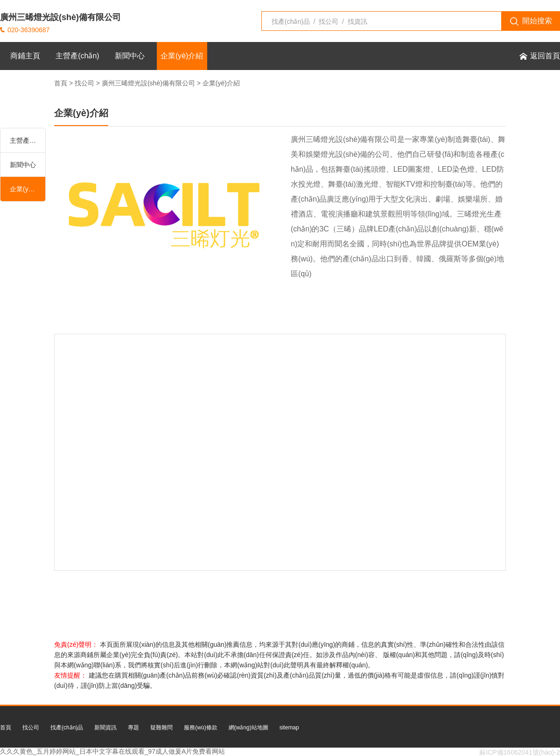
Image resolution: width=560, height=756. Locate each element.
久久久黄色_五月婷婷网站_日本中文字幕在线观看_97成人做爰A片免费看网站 (112, 751)
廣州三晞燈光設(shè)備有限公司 (148, 83)
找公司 (84, 83)
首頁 (61, 83)
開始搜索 (531, 21)
